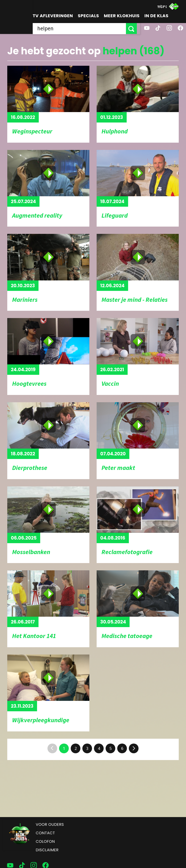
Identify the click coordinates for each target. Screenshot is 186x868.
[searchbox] (81, 29)
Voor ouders (50, 824)
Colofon (45, 841)
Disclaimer (47, 850)
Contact (45, 833)
